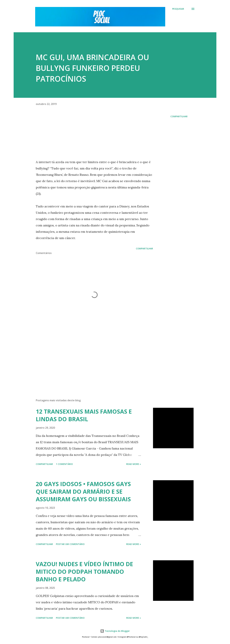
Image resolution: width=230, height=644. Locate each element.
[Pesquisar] (178, 9)
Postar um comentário (70, 544)
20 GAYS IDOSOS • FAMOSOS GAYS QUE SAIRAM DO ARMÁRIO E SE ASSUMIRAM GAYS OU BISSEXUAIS (83, 492)
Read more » (134, 464)
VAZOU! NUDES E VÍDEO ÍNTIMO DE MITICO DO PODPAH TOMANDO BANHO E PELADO (84, 572)
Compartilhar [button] (179, 116)
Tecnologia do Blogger (115, 631)
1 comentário (64, 464)
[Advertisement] (89, 359)
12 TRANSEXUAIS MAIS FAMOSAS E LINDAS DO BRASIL (84, 415)
